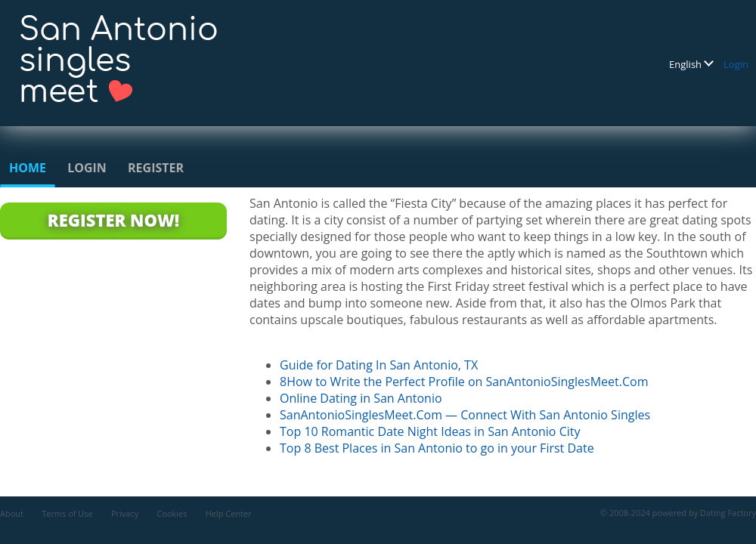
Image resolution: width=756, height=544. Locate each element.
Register (156, 168)
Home (28, 168)
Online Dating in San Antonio (361, 398)
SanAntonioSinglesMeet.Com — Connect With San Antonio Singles (465, 415)
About (12, 513)
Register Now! (113, 220)
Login (736, 64)
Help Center (229, 513)
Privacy (125, 513)
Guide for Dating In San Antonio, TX (379, 365)
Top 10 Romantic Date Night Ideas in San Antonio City (430, 431)
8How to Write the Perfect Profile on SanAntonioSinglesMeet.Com (464, 382)
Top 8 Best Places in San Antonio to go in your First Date (437, 448)
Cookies (172, 513)
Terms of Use (67, 513)
